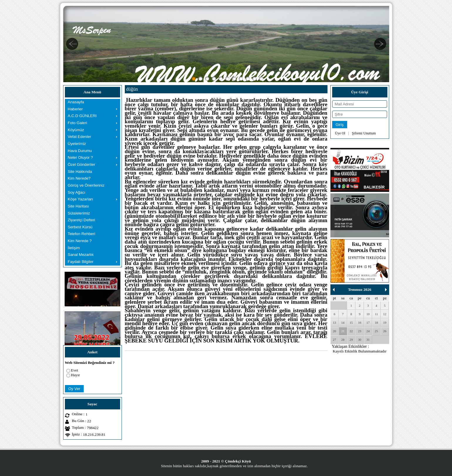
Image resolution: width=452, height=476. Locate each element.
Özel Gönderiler (82, 164)
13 (334, 323)
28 (343, 340)
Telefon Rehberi (82, 234)
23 (360, 331)
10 (368, 314)
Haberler (75, 109)
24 (368, 331)
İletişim (74, 248)
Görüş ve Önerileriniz (86, 185)
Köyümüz (76, 130)
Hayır (75, 375)
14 (343, 323)
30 (360, 340)
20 (334, 331)
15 (351, 323)
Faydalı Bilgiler (81, 262)
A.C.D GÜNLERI (82, 116)
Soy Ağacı (77, 192)
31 (368, 340)
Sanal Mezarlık (81, 255)
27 (334, 340)
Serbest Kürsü (80, 227)
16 (360, 323)
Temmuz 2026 (360, 290)
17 (368, 323)
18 (376, 323)
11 (376, 314)
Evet (75, 370)
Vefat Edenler (80, 137)
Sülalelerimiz (79, 213)
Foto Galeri (78, 123)
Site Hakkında (80, 172)
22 (351, 331)
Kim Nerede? (79, 178)
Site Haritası (79, 206)
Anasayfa (76, 102)
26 (385, 331)
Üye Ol (340, 133)
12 (385, 314)
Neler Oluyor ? (80, 157)
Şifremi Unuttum (364, 133)
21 (343, 331)
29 (351, 340)
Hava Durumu (80, 151)
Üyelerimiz (77, 144)
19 (385, 323)
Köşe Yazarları (80, 199)
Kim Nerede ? (80, 241)
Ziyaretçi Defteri (82, 220)
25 (376, 331)
